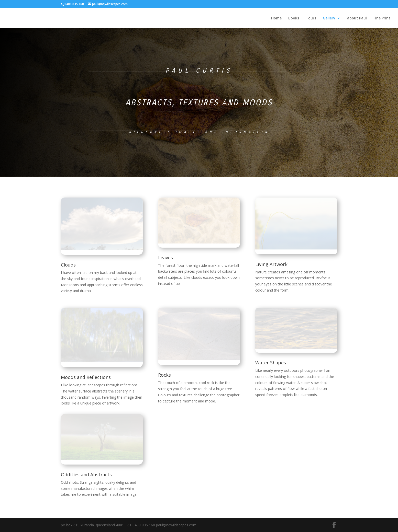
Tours (311, 18)
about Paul (357, 18)
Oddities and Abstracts (86, 475)
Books (294, 18)
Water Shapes (271, 363)
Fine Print (382, 18)
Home (276, 18)
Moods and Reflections (86, 377)
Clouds (68, 265)
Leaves (165, 258)
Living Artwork (271, 264)
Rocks (164, 375)
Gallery (329, 18)
